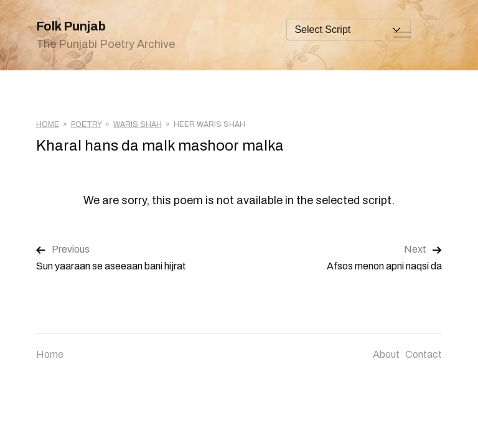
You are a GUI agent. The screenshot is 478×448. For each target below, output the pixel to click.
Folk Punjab (71, 26)
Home (48, 124)
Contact (424, 354)
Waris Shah (138, 124)
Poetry (86, 124)
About (386, 354)
